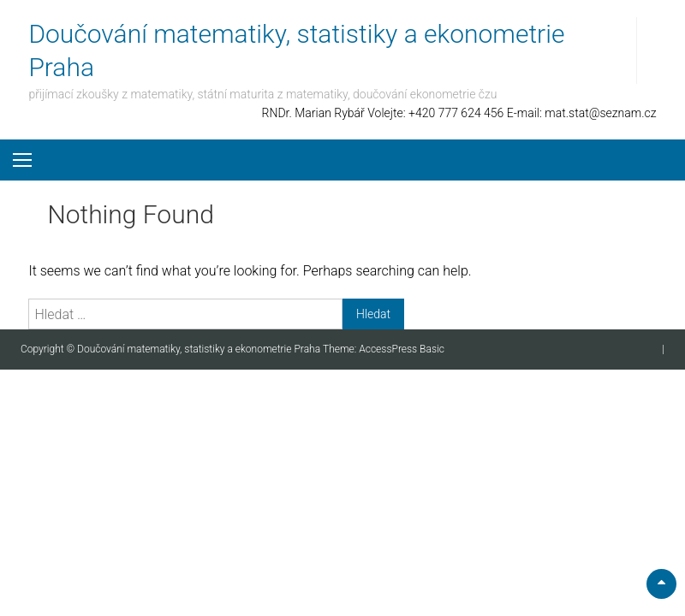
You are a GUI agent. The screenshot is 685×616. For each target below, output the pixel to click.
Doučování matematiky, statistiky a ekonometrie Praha (200, 349)
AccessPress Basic (402, 349)
